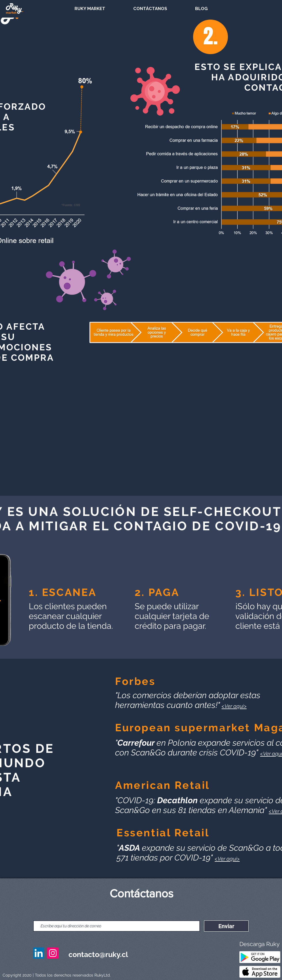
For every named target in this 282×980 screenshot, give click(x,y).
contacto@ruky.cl (98, 954)
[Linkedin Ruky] (39, 953)
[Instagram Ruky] (53, 953)
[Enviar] (226, 926)
